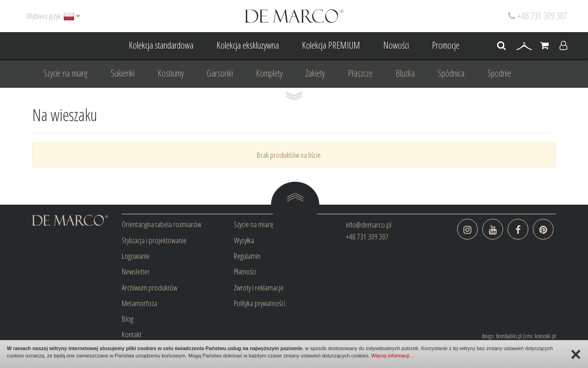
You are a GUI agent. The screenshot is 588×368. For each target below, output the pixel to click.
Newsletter (136, 271)
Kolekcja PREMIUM (331, 45)
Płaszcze (360, 73)
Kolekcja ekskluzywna (248, 45)
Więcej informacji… (393, 356)
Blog (127, 319)
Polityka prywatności (260, 303)
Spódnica (451, 73)
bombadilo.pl (509, 336)
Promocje (446, 45)
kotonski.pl (545, 336)
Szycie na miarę (66, 73)
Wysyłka (244, 240)
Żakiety (315, 73)
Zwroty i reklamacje (259, 287)
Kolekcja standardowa (161, 45)
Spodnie (499, 73)
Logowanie (136, 256)
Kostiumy (171, 73)
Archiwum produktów (150, 287)
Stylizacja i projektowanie (154, 240)
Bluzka (405, 73)
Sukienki (123, 73)
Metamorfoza (139, 303)
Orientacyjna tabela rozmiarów (161, 224)
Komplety (269, 73)
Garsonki (220, 73)
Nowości (396, 45)
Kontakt (132, 334)
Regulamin (247, 256)
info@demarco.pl (369, 225)
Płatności (245, 271)
